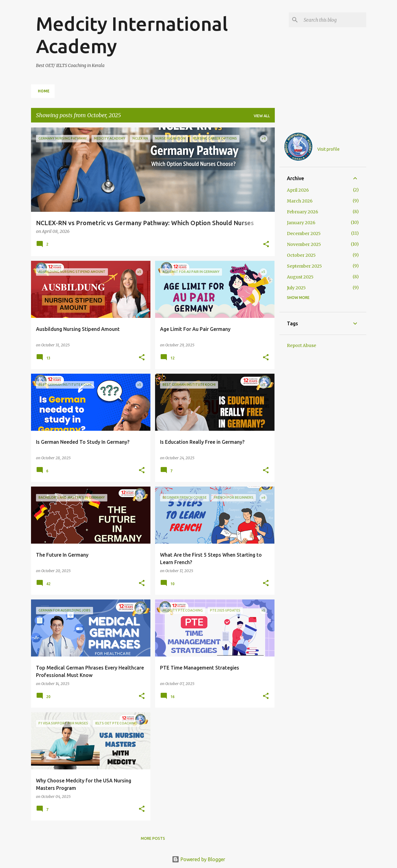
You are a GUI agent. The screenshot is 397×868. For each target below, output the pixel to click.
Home (44, 91)
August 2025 (300, 277)
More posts (153, 838)
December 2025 (304, 234)
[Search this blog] (334, 20)
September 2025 (304, 266)
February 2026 (303, 212)
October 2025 (301, 255)
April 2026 (298, 190)
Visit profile (328, 149)
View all (262, 116)
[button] (266, 245)
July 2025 (296, 288)
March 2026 (300, 201)
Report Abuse (301, 345)
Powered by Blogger (198, 859)
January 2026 (301, 223)
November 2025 (304, 244)
